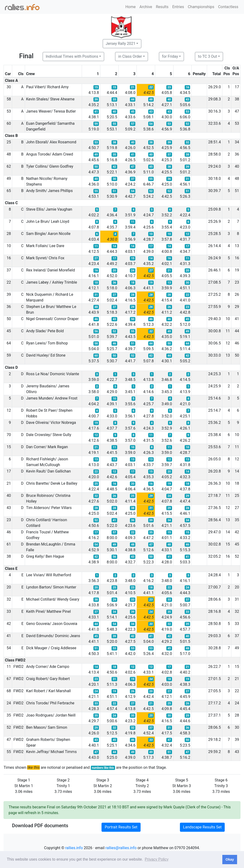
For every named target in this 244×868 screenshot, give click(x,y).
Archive (146, 7)
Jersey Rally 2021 (121, 44)
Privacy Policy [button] (157, 859)
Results (162, 7)
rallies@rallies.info (121, 848)
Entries (178, 7)
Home (130, 7)
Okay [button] (230, 859)
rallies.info (74, 848)
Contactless (228, 7)
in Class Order (130, 56)
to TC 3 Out (208, 56)
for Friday (170, 56)
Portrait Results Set (121, 827)
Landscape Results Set (202, 827)
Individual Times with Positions (72, 56)
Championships (201, 7)
